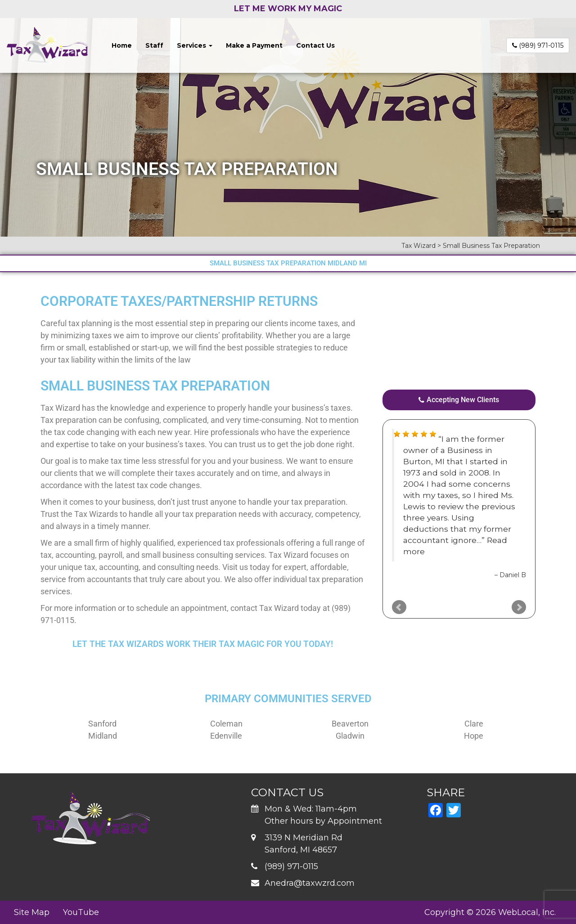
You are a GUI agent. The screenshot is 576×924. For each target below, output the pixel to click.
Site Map (32, 912)
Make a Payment (254, 45)
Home (122, 45)
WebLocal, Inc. (527, 912)
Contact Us (315, 45)
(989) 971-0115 (538, 45)
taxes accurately (205, 473)
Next (519, 607)
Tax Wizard (60, 408)
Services (195, 45)
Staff (154, 45)
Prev (399, 607)
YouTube (81, 912)
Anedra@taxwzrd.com (310, 883)
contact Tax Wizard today (276, 608)
